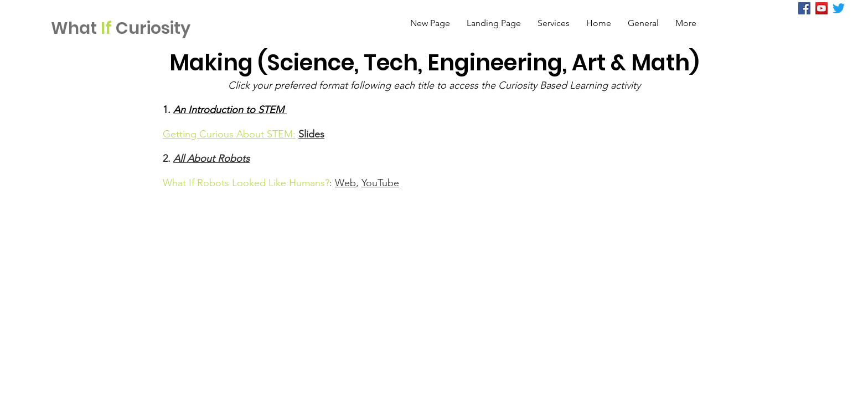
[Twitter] (839, 8)
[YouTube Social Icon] (821, 8)
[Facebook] (804, 8)
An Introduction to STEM (230, 110)
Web (345, 183)
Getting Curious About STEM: (229, 134)
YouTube (380, 183)
